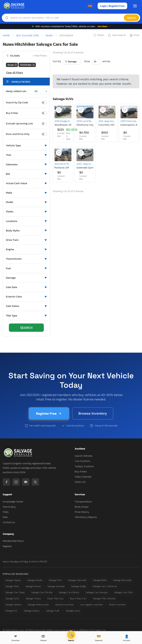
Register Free (49, 413)
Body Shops (82, 507)
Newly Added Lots (16, 91)
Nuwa (49, 35)
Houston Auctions (64, 605)
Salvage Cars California (105, 586)
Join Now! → (104, 26)
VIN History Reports (86, 517)
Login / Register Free (112, 6)
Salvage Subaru (32, 611)
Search (131, 18)
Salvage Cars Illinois (69, 592)
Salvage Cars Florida (42, 592)
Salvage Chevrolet (77, 580)
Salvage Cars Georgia (97, 592)
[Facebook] (6, 482)
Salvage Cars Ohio (123, 592)
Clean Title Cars (55, 599)
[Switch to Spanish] (90, 6)
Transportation (83, 502)
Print (134, 35)
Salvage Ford (55, 580)
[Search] (67, 18)
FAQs (6, 512)
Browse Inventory (93, 413)
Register (7, 546)
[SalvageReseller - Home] (15, 6)
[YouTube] (26, 482)
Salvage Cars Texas (15, 592)
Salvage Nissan (33, 586)
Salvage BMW (100, 580)
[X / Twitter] (35, 482)
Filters (98, 35)
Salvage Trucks (33, 599)
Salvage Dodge (79, 586)
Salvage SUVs (12, 599)
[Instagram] (16, 482)
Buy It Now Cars (78, 599)
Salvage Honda (35, 580)
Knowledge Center (13, 502)
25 (95, 62)
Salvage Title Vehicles (104, 599)
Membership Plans (13, 541)
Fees (5, 517)
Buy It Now (12, 113)
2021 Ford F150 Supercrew (69, 164)
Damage (72, 62)
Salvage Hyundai (56, 586)
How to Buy (9, 507)
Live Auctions (82, 461)
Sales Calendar (83, 477)
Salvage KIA (11, 611)
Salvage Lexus (73, 611)
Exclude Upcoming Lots (20, 124)
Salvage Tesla (12, 586)
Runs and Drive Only (18, 134)
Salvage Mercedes (122, 580)
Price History (82, 512)
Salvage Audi (53, 611)
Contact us (9, 522)
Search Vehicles (84, 456)
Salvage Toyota (13, 580)
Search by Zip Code (17, 103)
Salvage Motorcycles (38, 605)
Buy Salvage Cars (28, 35)
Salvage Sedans (13, 605)
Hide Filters (39, 56)
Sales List (80, 482)
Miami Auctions (117, 605)
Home (6, 35)
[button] (26, 146)
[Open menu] (135, 6)
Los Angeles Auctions (91, 605)
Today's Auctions (84, 466)
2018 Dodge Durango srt (68, 121)
